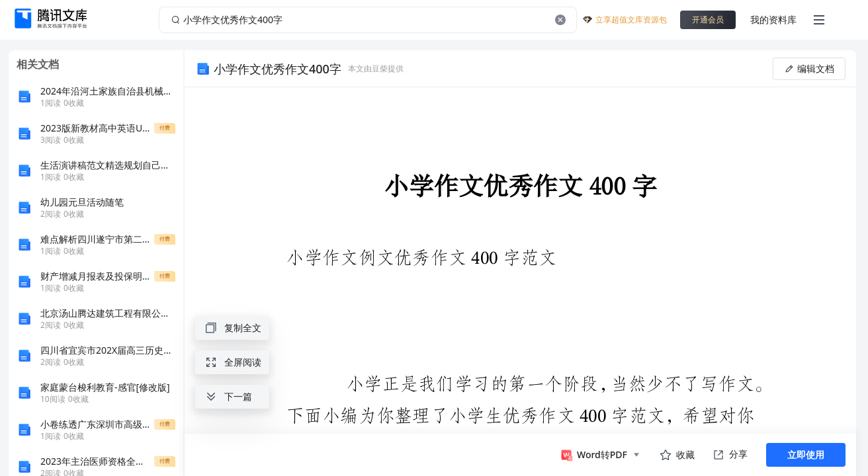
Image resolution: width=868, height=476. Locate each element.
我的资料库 (773, 20)
